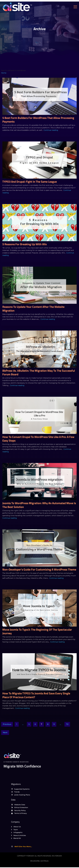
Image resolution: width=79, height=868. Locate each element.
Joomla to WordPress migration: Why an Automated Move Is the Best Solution (39, 505)
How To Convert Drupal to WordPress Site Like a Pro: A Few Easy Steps (38, 439)
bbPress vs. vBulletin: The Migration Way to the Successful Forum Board (39, 372)
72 (67, 724)
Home (4, 73)
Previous (7, 724)
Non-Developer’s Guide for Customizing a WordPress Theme (39, 569)
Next (5, 733)
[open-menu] (76, 7)
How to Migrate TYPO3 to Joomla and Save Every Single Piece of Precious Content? (36, 695)
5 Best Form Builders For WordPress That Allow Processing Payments (38, 120)
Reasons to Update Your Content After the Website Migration (33, 309)
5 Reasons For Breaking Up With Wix (25, 244)
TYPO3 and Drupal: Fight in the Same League (30, 182)
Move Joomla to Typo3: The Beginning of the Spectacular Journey (37, 631)
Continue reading (51, 130)
